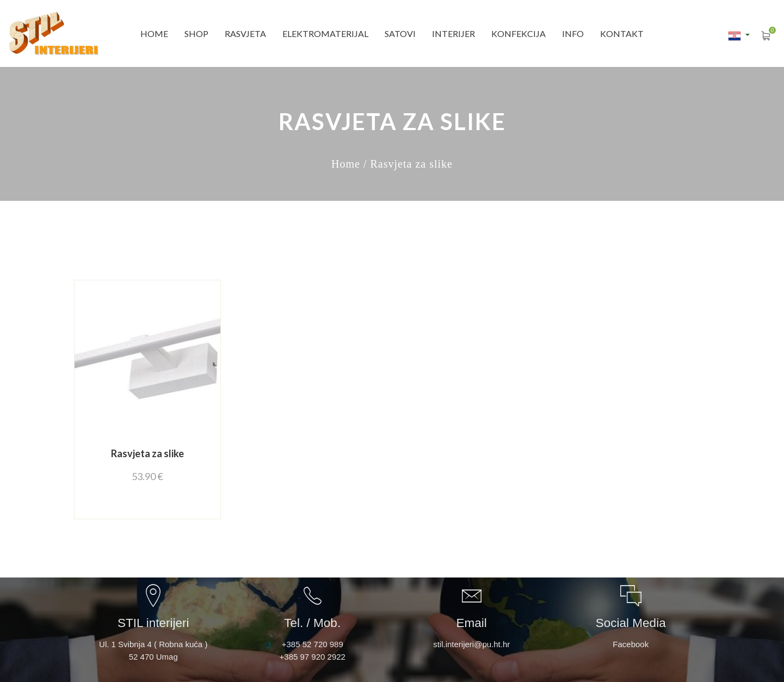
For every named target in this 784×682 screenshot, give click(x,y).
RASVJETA (245, 33)
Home (154, 33)
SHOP (196, 33)
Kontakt (622, 33)
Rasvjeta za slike (147, 454)
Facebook (631, 644)
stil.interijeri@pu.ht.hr (471, 644)
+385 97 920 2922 (313, 657)
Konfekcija (518, 33)
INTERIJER (453, 33)
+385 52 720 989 (313, 644)
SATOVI (400, 33)
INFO (573, 33)
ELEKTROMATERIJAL (325, 33)
